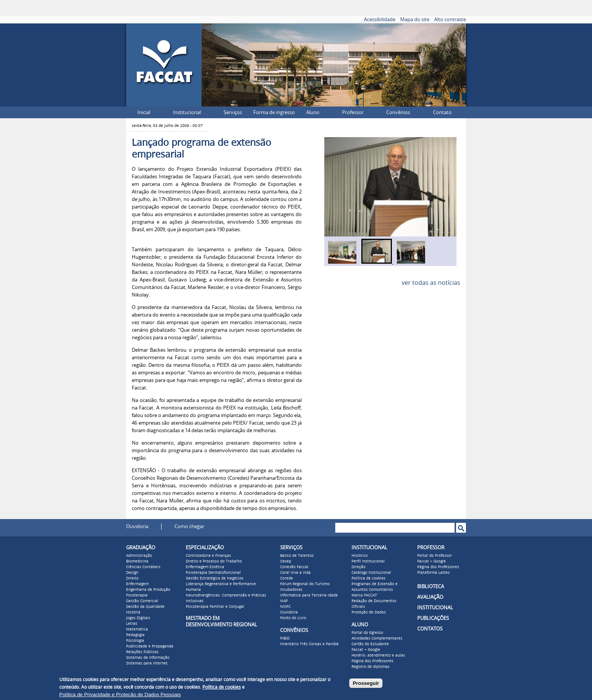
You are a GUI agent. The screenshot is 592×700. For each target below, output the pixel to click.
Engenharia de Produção (148, 590)
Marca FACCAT (364, 595)
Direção (358, 567)
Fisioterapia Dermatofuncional (213, 573)
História (133, 612)
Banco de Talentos (297, 556)
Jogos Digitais (138, 618)
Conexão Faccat (294, 567)
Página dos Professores (372, 661)
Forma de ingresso (274, 112)
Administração (139, 556)
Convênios (398, 112)
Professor (353, 112)
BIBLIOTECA (431, 586)
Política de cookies (368, 578)
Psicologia (135, 641)
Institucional (187, 112)
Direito (132, 578)
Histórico (360, 556)
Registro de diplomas (371, 667)
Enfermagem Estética (205, 567)
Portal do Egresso (367, 633)
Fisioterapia (137, 595)
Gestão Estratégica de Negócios (215, 578)
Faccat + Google (366, 650)
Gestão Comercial (142, 601)
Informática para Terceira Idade (309, 595)
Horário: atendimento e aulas (378, 655)
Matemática (137, 629)
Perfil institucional (368, 561)
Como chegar (189, 526)
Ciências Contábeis (143, 567)
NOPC (285, 607)
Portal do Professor (435, 556)
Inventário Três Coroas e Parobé (309, 644)
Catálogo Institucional (371, 573)
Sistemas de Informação (148, 658)
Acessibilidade (380, 19)
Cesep (286, 561)
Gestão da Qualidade (145, 607)
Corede (287, 578)
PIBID (285, 638)
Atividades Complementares (377, 638)
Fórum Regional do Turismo (305, 584)
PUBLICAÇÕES (433, 618)
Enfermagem (137, 584)
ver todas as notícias (431, 283)
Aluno (313, 112)
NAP (284, 601)
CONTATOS (430, 629)
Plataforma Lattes (433, 573)
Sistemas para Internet (147, 663)
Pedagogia (135, 635)
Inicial (144, 112)
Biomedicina (137, 561)
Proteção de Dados (369, 612)
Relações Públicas (142, 652)
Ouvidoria (137, 526)
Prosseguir (366, 683)
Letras (132, 624)
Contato (442, 112)
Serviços (233, 112)
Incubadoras (291, 590)
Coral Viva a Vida (295, 573)
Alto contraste (450, 19)
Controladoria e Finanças (208, 556)
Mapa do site (415, 19)
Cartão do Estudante (370, 644)
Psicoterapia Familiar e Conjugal (215, 607)
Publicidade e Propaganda (150, 646)
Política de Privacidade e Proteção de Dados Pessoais (120, 695)
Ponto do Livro (293, 618)
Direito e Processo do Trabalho (214, 561)
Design (132, 573)
